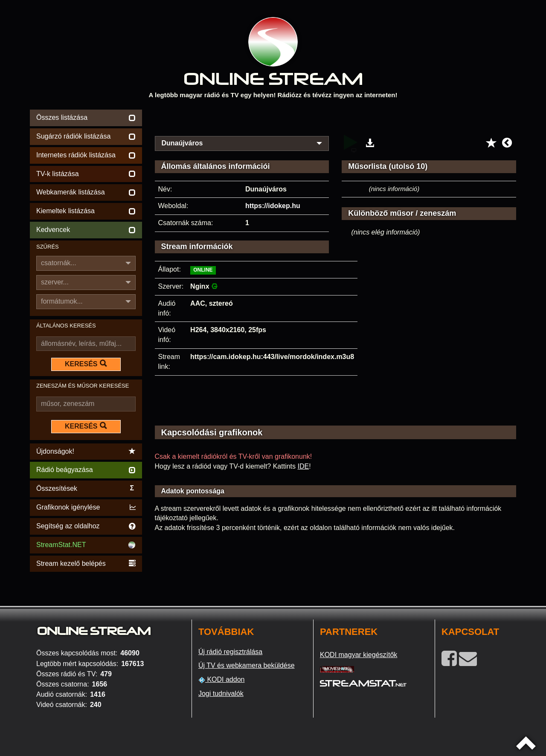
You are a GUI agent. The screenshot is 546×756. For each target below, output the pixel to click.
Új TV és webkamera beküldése (247, 665)
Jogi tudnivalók (221, 694)
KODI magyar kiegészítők (359, 655)
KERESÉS (86, 364)
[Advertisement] (336, 120)
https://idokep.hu (273, 206)
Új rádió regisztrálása (230, 652)
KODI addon (222, 680)
